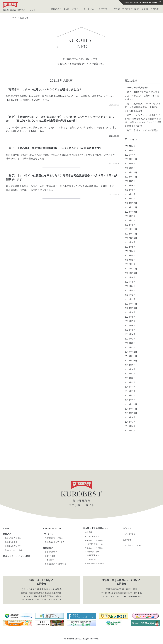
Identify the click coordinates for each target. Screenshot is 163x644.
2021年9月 (130, 277)
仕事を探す (49, 560)
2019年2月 (130, 395)
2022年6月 (130, 242)
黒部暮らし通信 (11, 542)
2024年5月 (130, 190)
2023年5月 (130, 225)
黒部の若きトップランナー (56, 542)
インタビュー (49, 534)
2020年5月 (130, 330)
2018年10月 (131, 413)
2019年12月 (131, 352)
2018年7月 (130, 422)
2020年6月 (130, 326)
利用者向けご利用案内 (94, 540)
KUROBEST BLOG (52, 528)
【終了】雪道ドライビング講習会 (141, 130)
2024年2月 (130, 194)
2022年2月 (130, 260)
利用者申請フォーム (95, 544)
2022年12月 (131, 229)
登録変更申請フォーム (96, 555)
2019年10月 (131, 361)
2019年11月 (131, 356)
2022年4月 (130, 251)
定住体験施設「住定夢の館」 (56, 564)
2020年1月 (130, 347)
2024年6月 (130, 185)
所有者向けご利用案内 (94, 548)
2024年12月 (131, 172)
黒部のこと (8, 534)
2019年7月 (130, 374)
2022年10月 (131, 238)
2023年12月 (131, 203)
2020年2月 (130, 343)
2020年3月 (130, 339)
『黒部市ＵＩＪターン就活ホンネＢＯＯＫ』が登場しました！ (44, 89)
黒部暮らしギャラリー (14, 546)
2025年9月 (130, 164)
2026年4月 (130, 146)
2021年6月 (130, 282)
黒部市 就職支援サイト (141, 2)
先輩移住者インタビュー (55, 538)
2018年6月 (130, 426)
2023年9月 (130, 216)
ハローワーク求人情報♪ (136, 87)
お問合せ (155, 9)
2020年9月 (130, 312)
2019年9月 (130, 365)
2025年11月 (131, 159)
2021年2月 (130, 295)
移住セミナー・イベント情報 (17, 556)
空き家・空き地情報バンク (96, 528)
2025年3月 (130, 168)
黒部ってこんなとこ (13, 538)
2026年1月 (130, 155)
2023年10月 (131, 212)
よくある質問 (90, 559)
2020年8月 (130, 317)
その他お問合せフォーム (95, 563)
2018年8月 (130, 417)
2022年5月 (130, 247)
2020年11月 (131, 304)
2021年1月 (130, 299)
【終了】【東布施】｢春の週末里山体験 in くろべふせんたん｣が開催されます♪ (54, 148)
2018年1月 (130, 431)
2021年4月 (130, 286)
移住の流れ (48, 548)
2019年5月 (130, 382)
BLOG (67, 9)
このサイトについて (132, 545)
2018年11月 (131, 409)
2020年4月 (130, 334)
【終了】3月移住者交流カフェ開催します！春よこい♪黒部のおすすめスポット (142, 96)
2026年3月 (130, 151)
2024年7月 (130, 181)
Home (6, 528)
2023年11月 (131, 207)
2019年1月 (130, 400)
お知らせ (127, 528)
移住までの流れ (51, 552)
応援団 (145, 9)
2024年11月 (131, 177)
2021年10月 (131, 273)
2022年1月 (130, 264)
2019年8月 (130, 369)
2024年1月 (130, 199)
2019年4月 (130, 387)
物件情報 (88, 532)
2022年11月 (131, 234)
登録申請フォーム (94, 552)
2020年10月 (131, 308)
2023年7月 (130, 220)
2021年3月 (130, 290)
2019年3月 (130, 391)
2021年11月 (131, 269)
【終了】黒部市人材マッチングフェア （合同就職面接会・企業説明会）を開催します (143, 107)
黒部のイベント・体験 (14, 550)
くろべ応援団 (129, 534)
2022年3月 (130, 256)
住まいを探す (50, 556)
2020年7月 (130, 321)
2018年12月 (131, 404)
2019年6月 (130, 378)
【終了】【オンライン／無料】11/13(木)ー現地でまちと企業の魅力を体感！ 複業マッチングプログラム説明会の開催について (143, 121)
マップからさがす (92, 536)
